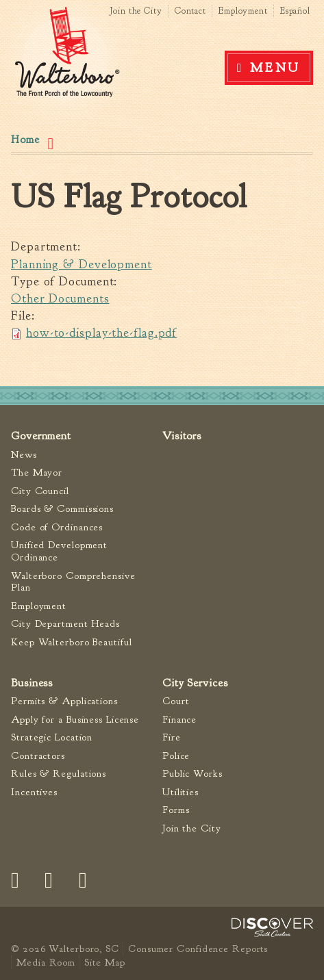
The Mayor (37, 473)
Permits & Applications (64, 701)
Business (32, 683)
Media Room (46, 962)
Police (176, 756)
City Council (40, 491)
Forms (176, 810)
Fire (172, 737)
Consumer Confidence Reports (198, 949)
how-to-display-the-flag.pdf (101, 333)
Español (295, 11)
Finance (179, 720)
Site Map (104, 962)
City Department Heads (65, 624)
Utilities (180, 792)
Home (25, 140)
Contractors (38, 756)
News (24, 455)
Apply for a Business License (75, 720)
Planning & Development (82, 265)
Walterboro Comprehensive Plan (73, 582)
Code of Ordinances (57, 527)
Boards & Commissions (62, 509)
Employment (243, 11)
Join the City (136, 11)
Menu (275, 68)
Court (176, 701)
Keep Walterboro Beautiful (72, 642)
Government (41, 436)
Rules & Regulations (59, 774)
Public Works (192, 774)
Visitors (182, 436)
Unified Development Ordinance (59, 551)
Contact (190, 11)
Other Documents (60, 299)
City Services (195, 683)
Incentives (34, 792)
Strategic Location (52, 737)
